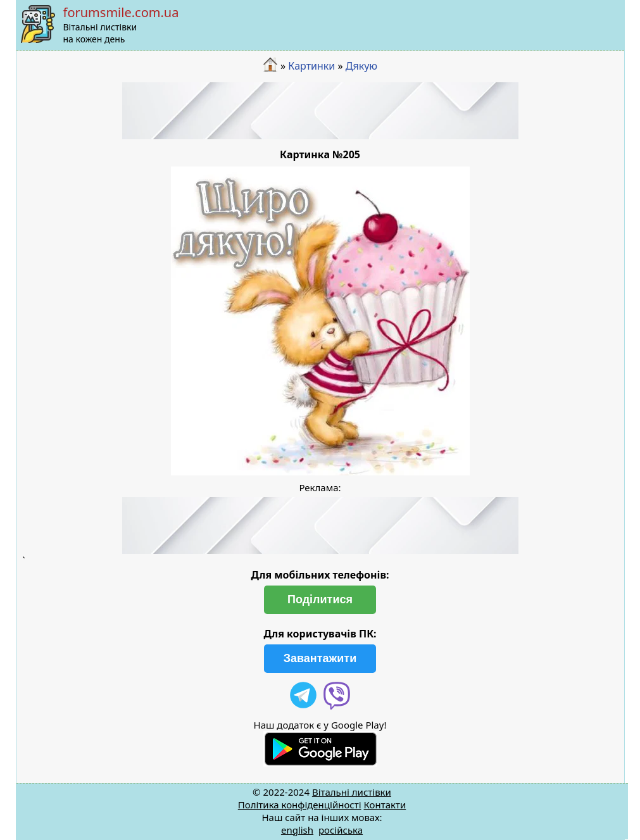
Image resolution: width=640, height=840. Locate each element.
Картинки (311, 66)
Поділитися (320, 599)
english (297, 830)
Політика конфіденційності (300, 805)
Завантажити (320, 658)
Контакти (385, 805)
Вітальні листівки (352, 792)
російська (341, 830)
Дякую (361, 66)
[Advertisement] (320, 111)
